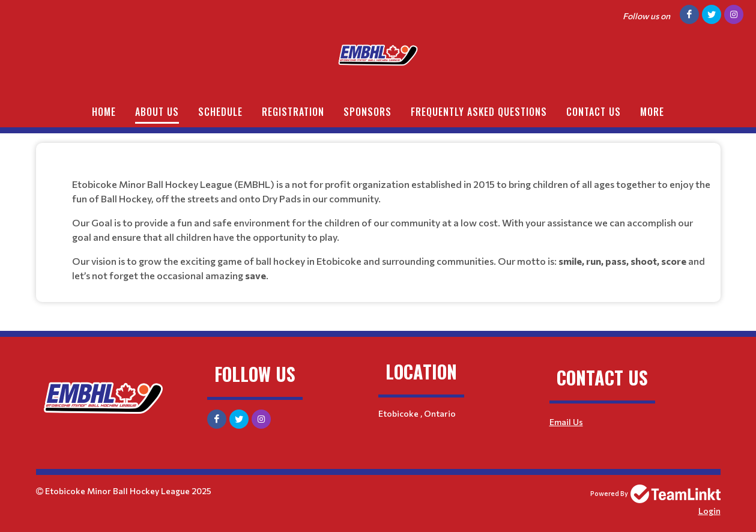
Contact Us (594, 112)
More (652, 112)
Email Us (566, 422)
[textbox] (378, 218)
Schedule (220, 112)
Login (709, 511)
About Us (157, 112)
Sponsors (367, 112)
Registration (293, 112)
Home (104, 112)
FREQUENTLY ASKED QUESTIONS (479, 112)
